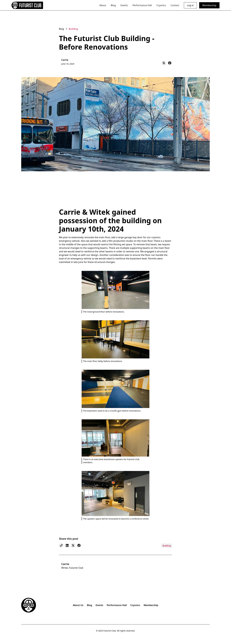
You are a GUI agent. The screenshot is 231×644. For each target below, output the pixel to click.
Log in (190, 5)
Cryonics (161, 5)
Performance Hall (142, 5)
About (103, 5)
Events (124, 5)
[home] (27, 5)
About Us (78, 605)
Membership (209, 5)
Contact (175, 5)
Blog (113, 5)
